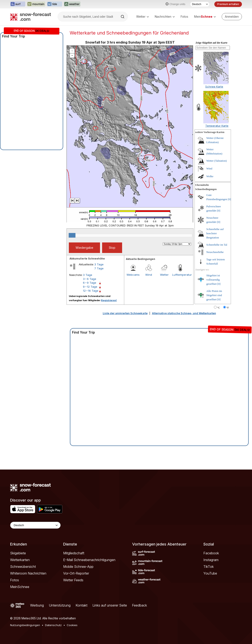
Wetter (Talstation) (217, 161)
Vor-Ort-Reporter (76, 573)
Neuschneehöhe (215, 252)
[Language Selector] (35, 525)
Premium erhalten (228, 4)
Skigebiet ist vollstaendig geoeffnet (213, 280)
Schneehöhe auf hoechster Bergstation (215, 233)
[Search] (123, 17)
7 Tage (99, 268)
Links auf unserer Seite (110, 605)
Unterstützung (60, 605)
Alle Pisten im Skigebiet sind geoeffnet (214, 295)
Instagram (211, 560)
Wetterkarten (20, 560)
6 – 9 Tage (90, 283)
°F (228, 308)
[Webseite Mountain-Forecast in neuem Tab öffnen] (36, 4)
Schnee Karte (214, 86)
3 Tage (99, 264)
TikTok (209, 567)
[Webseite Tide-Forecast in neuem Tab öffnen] (55, 4)
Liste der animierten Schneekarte (125, 313)
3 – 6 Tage (90, 279)
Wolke (210, 176)
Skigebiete (18, 553)
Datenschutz (53, 625)
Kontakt (81, 605)
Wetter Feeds (73, 580)
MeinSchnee (20, 587)
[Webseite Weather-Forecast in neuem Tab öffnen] (72, 4)
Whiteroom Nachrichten (28, 573)
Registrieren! (109, 300)
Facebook (211, 553)
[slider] (72, 235)
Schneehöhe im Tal (217, 245)
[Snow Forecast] (31, 17)
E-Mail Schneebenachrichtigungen (89, 560)
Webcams (133, 275)
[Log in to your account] (232, 17)
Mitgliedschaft (74, 553)
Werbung (37, 605)
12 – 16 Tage (91, 291)
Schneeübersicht (23, 567)
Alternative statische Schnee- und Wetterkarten (184, 313)
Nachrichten (165, 17)
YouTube (210, 573)
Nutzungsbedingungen (25, 625)
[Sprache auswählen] (200, 4)
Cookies (72, 625)
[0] (229, 199)
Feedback (139, 605)
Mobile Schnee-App (78, 567)
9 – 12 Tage (90, 287)
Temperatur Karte (217, 126)
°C (219, 308)
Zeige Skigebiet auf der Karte (211, 43)
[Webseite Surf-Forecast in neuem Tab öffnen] (18, 4)
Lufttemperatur (180, 275)
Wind (149, 275)
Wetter (143, 17)
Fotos (184, 17)
